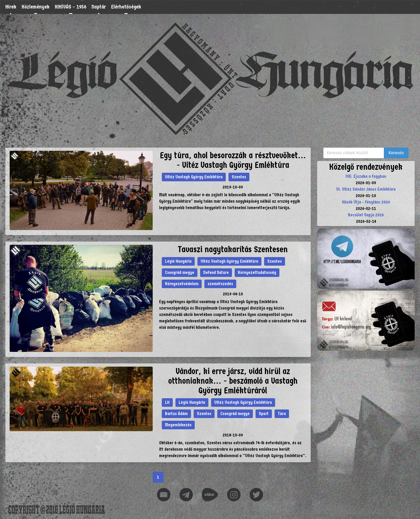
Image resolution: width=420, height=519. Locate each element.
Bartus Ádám (176, 414)
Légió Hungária (178, 261)
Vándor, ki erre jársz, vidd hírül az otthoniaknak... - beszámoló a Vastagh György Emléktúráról (233, 381)
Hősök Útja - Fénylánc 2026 (366, 202)
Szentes (239, 177)
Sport (264, 414)
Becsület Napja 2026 (366, 215)
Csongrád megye (180, 272)
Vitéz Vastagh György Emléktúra (194, 177)
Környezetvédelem (182, 284)
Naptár (99, 7)
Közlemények (36, 7)
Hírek (11, 7)
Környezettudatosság (257, 272)
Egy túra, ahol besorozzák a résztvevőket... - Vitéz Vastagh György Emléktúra (233, 160)
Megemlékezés (178, 425)
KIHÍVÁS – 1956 (71, 7)
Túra (282, 414)
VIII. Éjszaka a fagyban (366, 176)
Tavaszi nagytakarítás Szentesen (233, 249)
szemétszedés (220, 284)
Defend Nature (216, 272)
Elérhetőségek (126, 7)
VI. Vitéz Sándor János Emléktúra (366, 189)
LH (167, 402)
